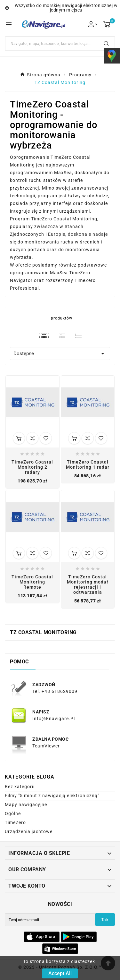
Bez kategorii (20, 787)
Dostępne (60, 354)
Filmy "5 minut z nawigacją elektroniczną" (52, 796)
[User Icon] (93, 24)
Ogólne (13, 814)
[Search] (52, 44)
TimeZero (15, 822)
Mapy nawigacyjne (26, 805)
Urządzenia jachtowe (29, 831)
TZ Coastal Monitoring (43, 632)
